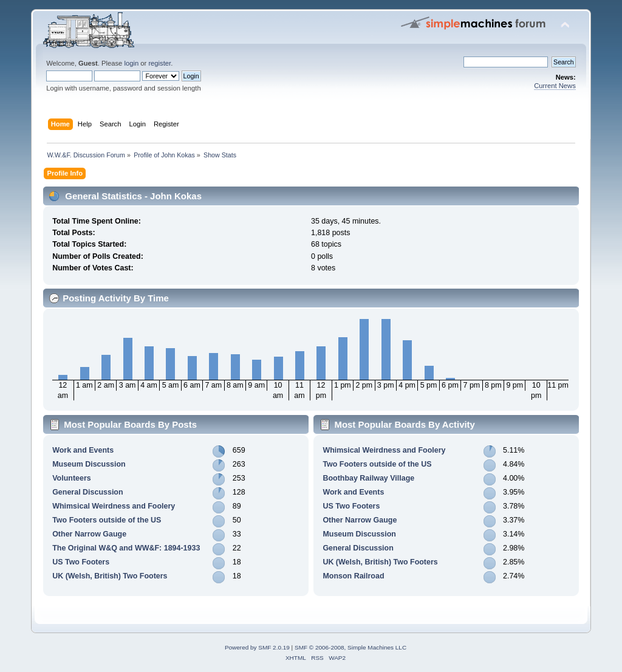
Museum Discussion (89, 464)
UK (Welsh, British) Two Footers (110, 576)
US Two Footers (81, 562)
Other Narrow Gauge (89, 534)
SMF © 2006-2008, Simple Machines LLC (350, 647)
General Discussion (87, 492)
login (131, 63)
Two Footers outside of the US (107, 520)
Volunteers (72, 478)
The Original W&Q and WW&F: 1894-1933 (126, 548)
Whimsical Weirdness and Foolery (114, 506)
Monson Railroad (353, 576)
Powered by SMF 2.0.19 (257, 647)
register (159, 63)
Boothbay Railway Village (368, 478)
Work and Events (83, 450)
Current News (555, 86)
